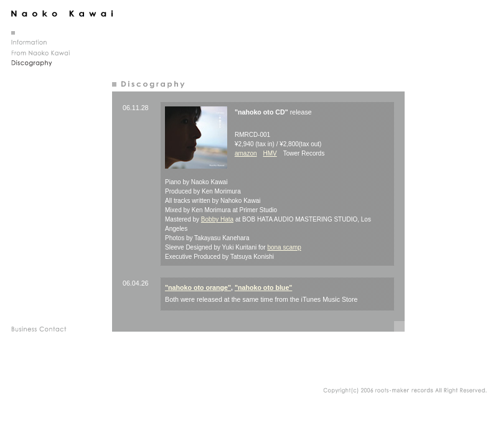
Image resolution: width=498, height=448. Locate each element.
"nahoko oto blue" (263, 287)
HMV (270, 153)
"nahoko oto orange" (198, 287)
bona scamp (284, 247)
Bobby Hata (217, 219)
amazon (246, 153)
